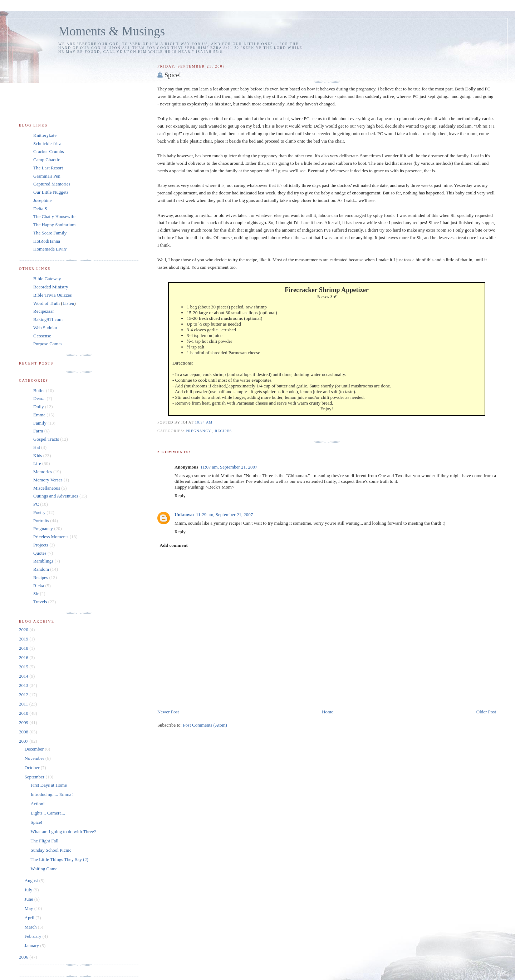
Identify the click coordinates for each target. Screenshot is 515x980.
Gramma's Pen (47, 176)
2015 (24, 667)
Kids (38, 456)
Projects (41, 545)
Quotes (40, 553)
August (32, 880)
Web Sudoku (45, 328)
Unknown (184, 514)
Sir (36, 593)
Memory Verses (48, 480)
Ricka (39, 586)
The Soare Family (50, 233)
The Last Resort (48, 168)
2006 (24, 957)
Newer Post (168, 712)
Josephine (42, 200)
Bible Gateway (47, 279)
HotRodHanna (47, 241)
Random (41, 569)
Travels (40, 602)
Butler (39, 390)
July (29, 890)
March (31, 927)
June (30, 899)
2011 (24, 704)
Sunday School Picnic (51, 850)
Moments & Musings (112, 31)
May (30, 908)
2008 (24, 732)
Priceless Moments (51, 537)
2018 (24, 648)
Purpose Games (48, 344)
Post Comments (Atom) (205, 725)
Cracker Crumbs (49, 151)
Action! (38, 804)
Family (40, 423)
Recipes (224, 431)
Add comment (173, 545)
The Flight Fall (44, 841)
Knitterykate (45, 135)
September (35, 777)
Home (328, 712)
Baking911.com (48, 319)
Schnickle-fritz (47, 143)
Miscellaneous (47, 488)
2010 (24, 713)
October (33, 768)
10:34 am (204, 422)
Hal (37, 447)
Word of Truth (47, 303)
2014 (24, 676)
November (35, 758)
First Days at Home (48, 785)
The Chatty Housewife (54, 216)
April (30, 918)
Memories (43, 472)
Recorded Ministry (51, 287)
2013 (24, 685)
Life (37, 463)
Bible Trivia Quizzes (53, 295)
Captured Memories (52, 184)
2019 (24, 639)
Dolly (39, 407)
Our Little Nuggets (51, 192)
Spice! (173, 75)
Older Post (486, 712)
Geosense (42, 336)
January (33, 946)
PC (36, 504)
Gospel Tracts (46, 439)
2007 (24, 741)
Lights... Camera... (48, 813)
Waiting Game (44, 869)
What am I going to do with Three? (63, 831)
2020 (24, 630)
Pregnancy (199, 431)
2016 (24, 657)
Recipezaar (44, 311)
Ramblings (43, 561)
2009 (24, 722)
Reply (180, 496)
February (34, 936)
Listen (68, 303)
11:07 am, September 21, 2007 (229, 467)
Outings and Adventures (56, 496)
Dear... (39, 398)
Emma (39, 415)
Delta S (40, 209)
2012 (24, 695)
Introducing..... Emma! (51, 794)
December (35, 749)
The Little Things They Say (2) (59, 859)
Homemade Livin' (50, 249)
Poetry (39, 512)
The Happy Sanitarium (54, 225)
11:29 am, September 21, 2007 (224, 514)
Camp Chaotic (47, 160)
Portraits (41, 521)
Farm (38, 431)
